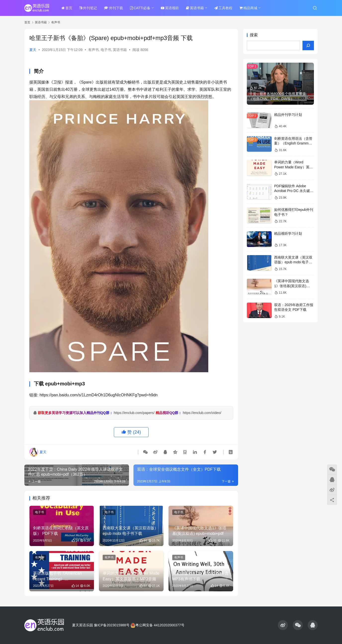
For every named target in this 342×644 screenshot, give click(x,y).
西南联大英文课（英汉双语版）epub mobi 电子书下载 (293, 262)
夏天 (33, 50)
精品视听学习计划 (288, 233)
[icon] (283, 625)
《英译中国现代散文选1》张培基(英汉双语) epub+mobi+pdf (292, 286)
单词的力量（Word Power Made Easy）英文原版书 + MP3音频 (294, 167)
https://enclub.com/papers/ (134, 413)
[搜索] (308, 46)
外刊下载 (113, 8)
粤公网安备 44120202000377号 (157, 625)
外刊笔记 (88, 8)
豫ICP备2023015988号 (112, 625)
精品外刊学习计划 (288, 115)
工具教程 (223, 8)
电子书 (106, 50)
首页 (67, 8)
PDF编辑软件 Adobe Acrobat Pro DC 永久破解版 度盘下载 (294, 191)
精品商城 (248, 8)
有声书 (93, 50)
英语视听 (170, 8)
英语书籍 (195, 8)
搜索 (254, 35)
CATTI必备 (140, 8)
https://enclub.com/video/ (202, 413)
